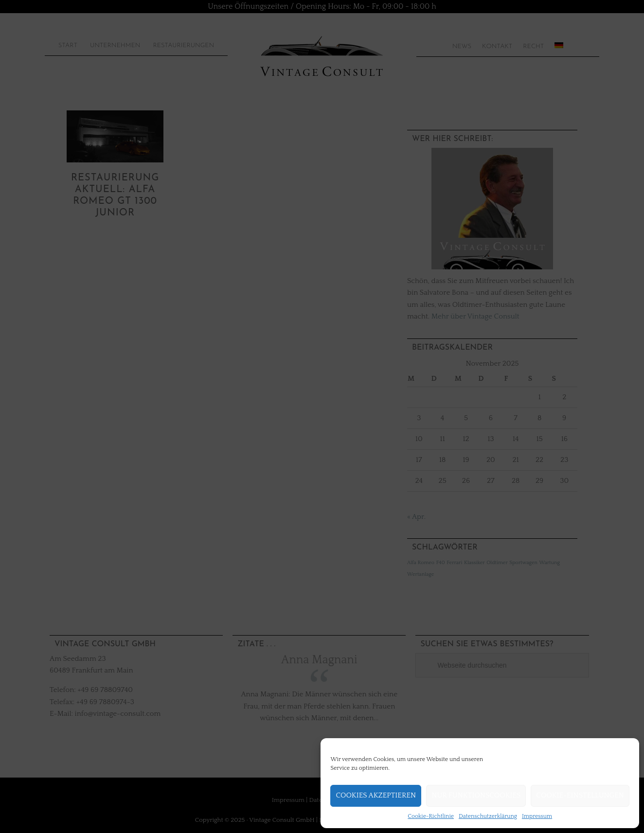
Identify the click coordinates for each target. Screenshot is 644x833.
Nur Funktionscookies (476, 795)
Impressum (537, 816)
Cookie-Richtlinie (431, 816)
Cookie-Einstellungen (580, 795)
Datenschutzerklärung (488, 816)
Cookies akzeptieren (376, 795)
